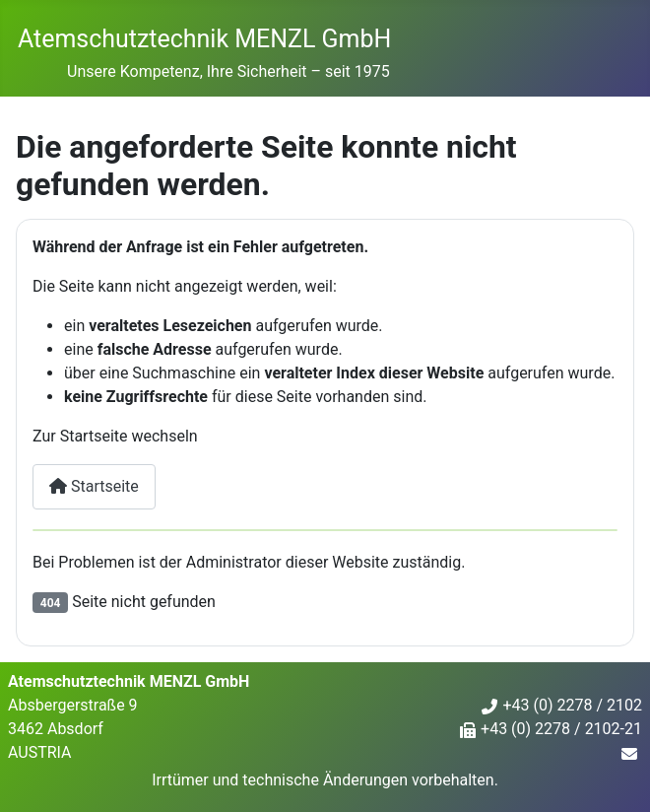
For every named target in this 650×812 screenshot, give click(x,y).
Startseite (94, 486)
